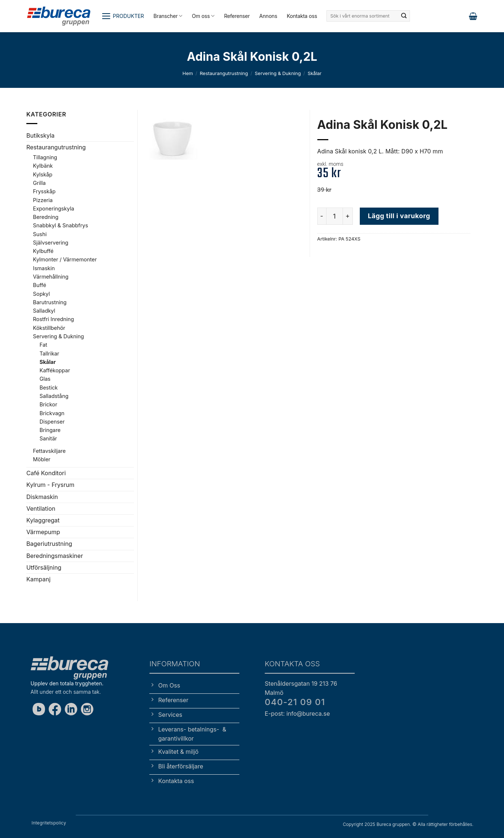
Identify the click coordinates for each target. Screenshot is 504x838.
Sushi (40, 234)
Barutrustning (50, 302)
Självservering (51, 243)
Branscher (168, 16)
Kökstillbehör (49, 328)
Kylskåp (43, 174)
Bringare (50, 430)
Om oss (203, 16)
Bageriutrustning (49, 544)
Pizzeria (43, 200)
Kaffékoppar (55, 370)
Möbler (42, 459)
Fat (43, 345)
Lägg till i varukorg (399, 216)
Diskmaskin (42, 497)
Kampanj (38, 579)
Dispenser (52, 422)
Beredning (46, 217)
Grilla (39, 183)
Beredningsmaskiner (55, 556)
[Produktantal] (335, 216)
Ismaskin (44, 268)
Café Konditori (46, 473)
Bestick (49, 388)
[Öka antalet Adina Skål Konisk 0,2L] (348, 216)
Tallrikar (49, 353)
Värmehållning (51, 277)
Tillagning (45, 157)
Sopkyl (41, 294)
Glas (45, 379)
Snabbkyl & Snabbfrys (60, 225)
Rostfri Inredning (53, 319)
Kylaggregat (43, 520)
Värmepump (43, 532)
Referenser (237, 16)
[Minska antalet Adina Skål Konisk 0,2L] (322, 216)
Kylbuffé (43, 251)
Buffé (40, 285)
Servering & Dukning (278, 73)
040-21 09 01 (295, 702)
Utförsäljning (44, 567)
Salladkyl (44, 311)
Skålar (314, 73)
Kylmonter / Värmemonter (65, 259)
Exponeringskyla (53, 208)
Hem (188, 73)
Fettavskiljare (49, 451)
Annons (268, 16)
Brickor (48, 404)
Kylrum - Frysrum (50, 485)
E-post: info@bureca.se (297, 714)
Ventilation (41, 509)
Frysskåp (44, 191)
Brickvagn (52, 413)
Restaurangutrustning (224, 73)
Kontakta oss (302, 16)
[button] (123, 16)
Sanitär (48, 438)
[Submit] (404, 16)
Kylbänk (43, 166)
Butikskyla (40, 135)
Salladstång (54, 396)
